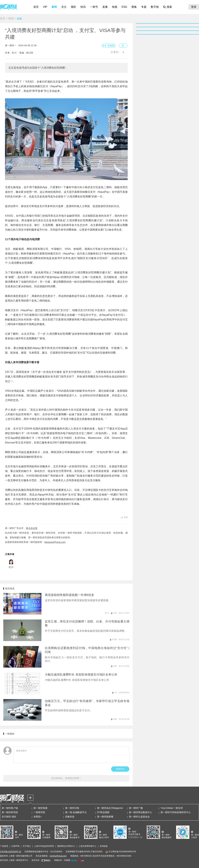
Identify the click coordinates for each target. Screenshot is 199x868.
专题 (144, 7)
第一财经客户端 (10, 808)
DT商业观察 (103, 812)
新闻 (54, 7)
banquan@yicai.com (55, 542)
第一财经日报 (72, 808)
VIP (45, 7)
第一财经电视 (40, 808)
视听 (73, 7)
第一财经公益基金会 (139, 817)
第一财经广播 (136, 808)
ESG (124, 7)
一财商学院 (39, 812)
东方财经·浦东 (9, 817)
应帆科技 (70, 817)
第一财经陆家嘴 (105, 817)
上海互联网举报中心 (87, 846)
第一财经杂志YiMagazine (110, 808)
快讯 (83, 7)
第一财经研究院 (10, 812)
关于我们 (27, 846)
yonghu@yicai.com (58, 856)
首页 (36, 7)
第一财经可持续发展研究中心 (176, 812)
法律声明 (15, 846)
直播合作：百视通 (62, 860)
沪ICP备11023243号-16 (11, 852)
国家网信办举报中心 (66, 846)
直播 (105, 7)
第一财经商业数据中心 (140, 812)
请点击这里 (32, 528)
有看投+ (38, 817)
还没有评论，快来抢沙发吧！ (66, 778)
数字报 (155, 7)
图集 (134, 7)
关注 (64, 7)
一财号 (94, 7)
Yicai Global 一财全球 (172, 808)
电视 (115, 7)
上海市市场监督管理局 (44, 846)
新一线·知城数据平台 (76, 812)
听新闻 (111, 46)
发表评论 (120, 769)
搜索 (169, 7)
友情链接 (104, 846)
